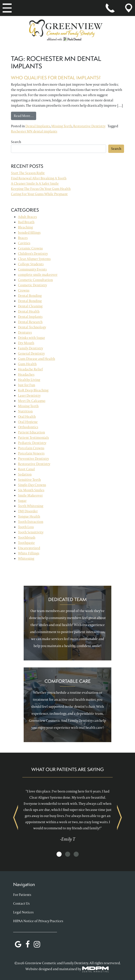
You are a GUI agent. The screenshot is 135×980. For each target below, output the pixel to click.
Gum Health (27, 364)
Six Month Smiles (31, 490)
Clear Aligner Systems (34, 259)
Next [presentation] (119, 817)
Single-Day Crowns (32, 485)
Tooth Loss (26, 527)
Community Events (32, 269)
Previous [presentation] (16, 817)
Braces (23, 238)
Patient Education (31, 432)
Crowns (24, 290)
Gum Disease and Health (36, 359)
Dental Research (30, 322)
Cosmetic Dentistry (32, 285)
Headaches (26, 374)
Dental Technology (32, 327)
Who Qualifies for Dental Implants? (56, 78)
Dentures (25, 332)
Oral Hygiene (28, 422)
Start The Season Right (28, 173)
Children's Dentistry (33, 254)
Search (16, 142)
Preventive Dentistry (33, 459)
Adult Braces (27, 217)
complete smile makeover (38, 275)
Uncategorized (29, 548)
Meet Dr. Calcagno (32, 401)
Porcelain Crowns (31, 448)
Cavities (24, 243)
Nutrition (25, 411)
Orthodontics (28, 427)
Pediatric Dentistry (32, 443)
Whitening (26, 558)
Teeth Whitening (31, 506)
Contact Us (21, 903)
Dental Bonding (30, 296)
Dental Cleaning (30, 306)
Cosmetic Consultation (35, 280)
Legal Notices (23, 912)
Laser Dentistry (29, 395)
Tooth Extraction (31, 522)
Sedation (25, 474)
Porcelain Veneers (31, 453)
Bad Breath (26, 222)
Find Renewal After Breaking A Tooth (39, 178)
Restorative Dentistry (89, 126)
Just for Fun (27, 385)
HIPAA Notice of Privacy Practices (38, 921)
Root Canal (26, 469)
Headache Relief (30, 369)
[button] (59, 854)
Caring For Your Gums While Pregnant (39, 194)
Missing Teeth (62, 126)
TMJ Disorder (28, 511)
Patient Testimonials (33, 438)
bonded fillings (29, 233)
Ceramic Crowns (30, 248)
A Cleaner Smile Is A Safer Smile (35, 183)
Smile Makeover (30, 495)
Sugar (22, 501)
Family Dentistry (30, 348)
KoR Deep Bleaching (33, 390)
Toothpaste (26, 543)
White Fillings (29, 553)
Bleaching (25, 227)
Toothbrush (27, 537)
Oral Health (27, 417)
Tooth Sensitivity (31, 532)
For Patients (22, 895)
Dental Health (29, 311)
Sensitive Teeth (29, 480)
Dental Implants (38, 126)
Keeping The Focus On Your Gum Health (41, 189)
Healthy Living (29, 380)
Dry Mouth (26, 343)
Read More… (25, 116)
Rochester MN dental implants (34, 131)
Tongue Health (29, 516)
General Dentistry (31, 353)
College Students (31, 264)
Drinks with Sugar (31, 338)
